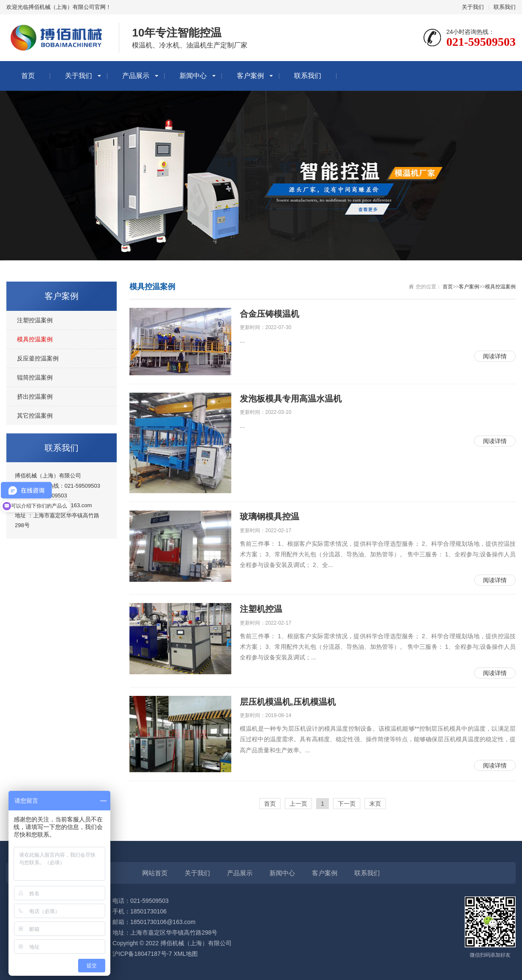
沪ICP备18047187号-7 (142, 954)
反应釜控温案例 (38, 358)
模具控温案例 (35, 339)
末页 (375, 804)
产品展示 (136, 76)
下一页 (347, 804)
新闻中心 (193, 76)
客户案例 (250, 76)
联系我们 (505, 7)
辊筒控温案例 (35, 377)
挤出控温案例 (35, 396)
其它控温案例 (35, 416)
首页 (28, 76)
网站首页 (155, 873)
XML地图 (186, 954)
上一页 (298, 804)
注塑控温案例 (35, 320)
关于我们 (473, 7)
